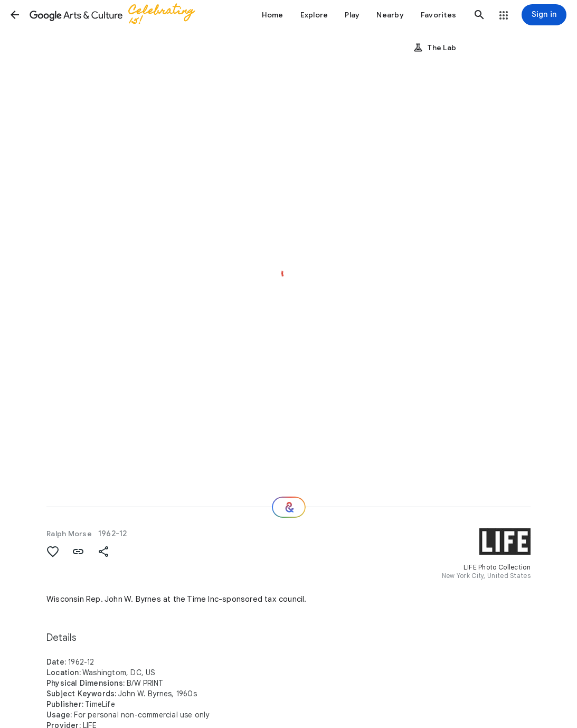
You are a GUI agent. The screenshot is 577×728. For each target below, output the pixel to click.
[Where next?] (289, 507)
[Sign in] (544, 15)
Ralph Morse (69, 534)
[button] (15, 15)
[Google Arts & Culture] (119, 15)
